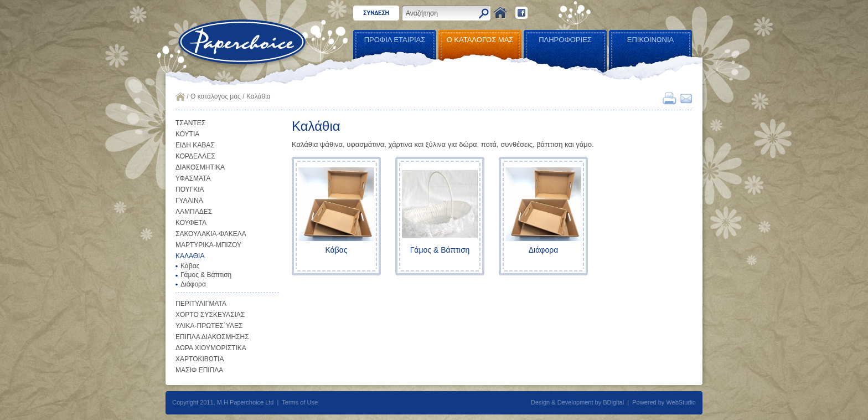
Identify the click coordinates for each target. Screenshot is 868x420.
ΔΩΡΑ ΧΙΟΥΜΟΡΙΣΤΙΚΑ (211, 348)
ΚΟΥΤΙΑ (187, 134)
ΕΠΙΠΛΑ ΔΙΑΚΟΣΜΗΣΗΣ (212, 337)
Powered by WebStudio (664, 402)
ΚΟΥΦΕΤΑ (191, 223)
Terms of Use (300, 402)
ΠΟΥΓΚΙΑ (190, 189)
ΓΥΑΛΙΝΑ (189, 201)
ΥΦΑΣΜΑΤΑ (193, 178)
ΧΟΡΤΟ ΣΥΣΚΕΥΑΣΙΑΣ (210, 315)
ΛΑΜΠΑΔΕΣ (194, 212)
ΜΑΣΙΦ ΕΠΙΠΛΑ (199, 370)
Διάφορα (193, 284)
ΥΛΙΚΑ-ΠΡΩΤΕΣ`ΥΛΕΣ (209, 326)
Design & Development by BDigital (577, 402)
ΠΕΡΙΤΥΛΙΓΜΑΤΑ (201, 304)
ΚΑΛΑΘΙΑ (190, 256)
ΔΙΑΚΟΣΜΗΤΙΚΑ (200, 167)
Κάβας (190, 266)
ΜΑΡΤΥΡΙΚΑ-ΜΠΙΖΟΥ (208, 245)
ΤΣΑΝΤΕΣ (190, 123)
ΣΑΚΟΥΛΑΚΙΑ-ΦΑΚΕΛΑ (211, 234)
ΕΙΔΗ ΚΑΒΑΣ (195, 145)
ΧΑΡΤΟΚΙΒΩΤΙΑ (200, 359)
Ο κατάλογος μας (216, 96)
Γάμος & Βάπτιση (206, 275)
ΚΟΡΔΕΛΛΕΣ (195, 156)
